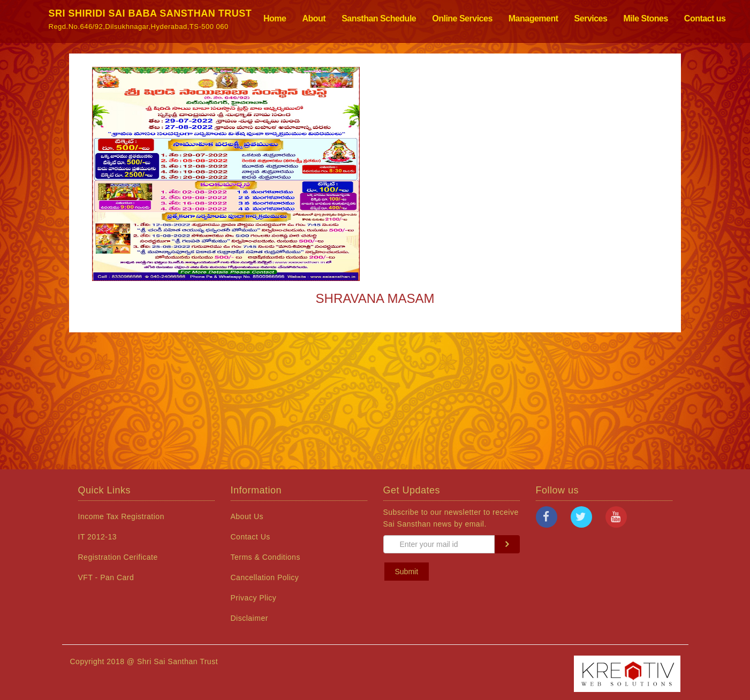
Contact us (705, 18)
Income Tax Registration (121, 516)
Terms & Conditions (266, 557)
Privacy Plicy (254, 598)
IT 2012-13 (97, 537)
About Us (247, 516)
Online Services (462, 18)
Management (533, 18)
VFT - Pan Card (106, 577)
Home (275, 18)
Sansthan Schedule (379, 18)
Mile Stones (645, 18)
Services (591, 18)
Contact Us (251, 537)
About (314, 18)
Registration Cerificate (118, 557)
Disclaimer (249, 618)
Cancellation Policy (265, 577)
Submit (407, 572)
